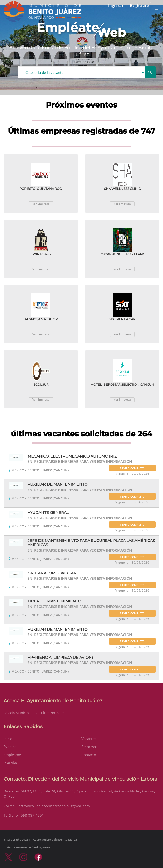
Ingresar (116, 5)
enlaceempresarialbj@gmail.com (63, 806)
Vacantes (89, 739)
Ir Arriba (10, 763)
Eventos (10, 747)
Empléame (12, 755)
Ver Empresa (41, 204)
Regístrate (139, 5)
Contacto (89, 755)
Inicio (8, 739)
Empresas (89, 747)
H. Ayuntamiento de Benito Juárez (27, 847)
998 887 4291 (32, 815)
